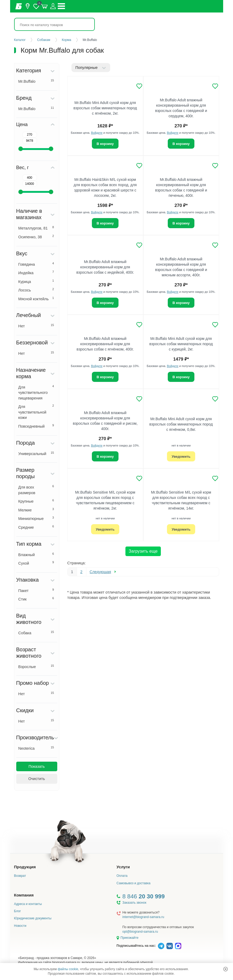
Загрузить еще (143, 551)
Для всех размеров (36, 490)
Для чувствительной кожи (36, 412)
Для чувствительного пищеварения (36, 392)
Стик (36, 599)
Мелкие (36, 510)
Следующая (101, 572)
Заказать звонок (134, 903)
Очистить (37, 779)
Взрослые (36, 666)
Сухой (36, 563)
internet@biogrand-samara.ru (143, 917)
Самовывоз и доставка (134, 883)
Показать (37, 766)
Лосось (36, 290)
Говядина (36, 264)
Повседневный (36, 426)
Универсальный (36, 453)
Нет (36, 326)
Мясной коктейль (36, 299)
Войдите (97, 133)
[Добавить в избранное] (139, 86)
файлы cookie (68, 969)
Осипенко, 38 (36, 237)
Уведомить (181, 456)
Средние (36, 527)
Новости (20, 926)
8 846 (144, 896)
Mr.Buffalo (36, 81)
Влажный (36, 554)
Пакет (36, 590)
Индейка (36, 273)
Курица (36, 281)
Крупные (36, 501)
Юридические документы (33, 918)
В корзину (105, 144)
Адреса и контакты (28, 904)
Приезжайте (130, 938)
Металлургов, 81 (36, 228)
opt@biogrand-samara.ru (140, 932)
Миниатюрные (36, 518)
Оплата (122, 876)
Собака (36, 633)
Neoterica (36, 748)
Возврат (20, 876)
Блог (18, 911)
